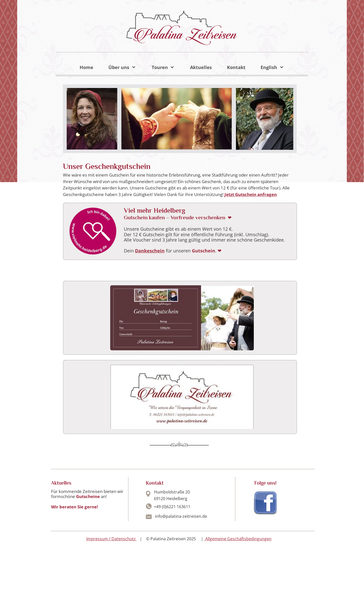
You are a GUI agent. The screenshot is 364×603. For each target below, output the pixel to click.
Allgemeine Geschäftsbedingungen (238, 539)
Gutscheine (88, 496)
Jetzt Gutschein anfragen (251, 194)
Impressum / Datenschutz (111, 539)
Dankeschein (150, 251)
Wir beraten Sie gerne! (75, 507)
